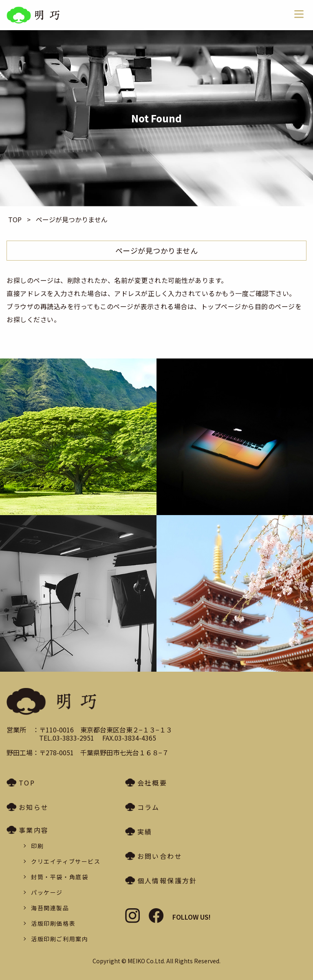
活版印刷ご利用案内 (60, 939)
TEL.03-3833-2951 (67, 738)
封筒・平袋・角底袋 (60, 877)
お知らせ (34, 807)
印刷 (37, 846)
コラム (149, 807)
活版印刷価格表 (53, 923)
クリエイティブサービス (66, 861)
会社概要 (152, 783)
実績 (145, 832)
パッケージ (47, 892)
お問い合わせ (160, 856)
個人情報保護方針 (167, 880)
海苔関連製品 (50, 908)
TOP (27, 783)
